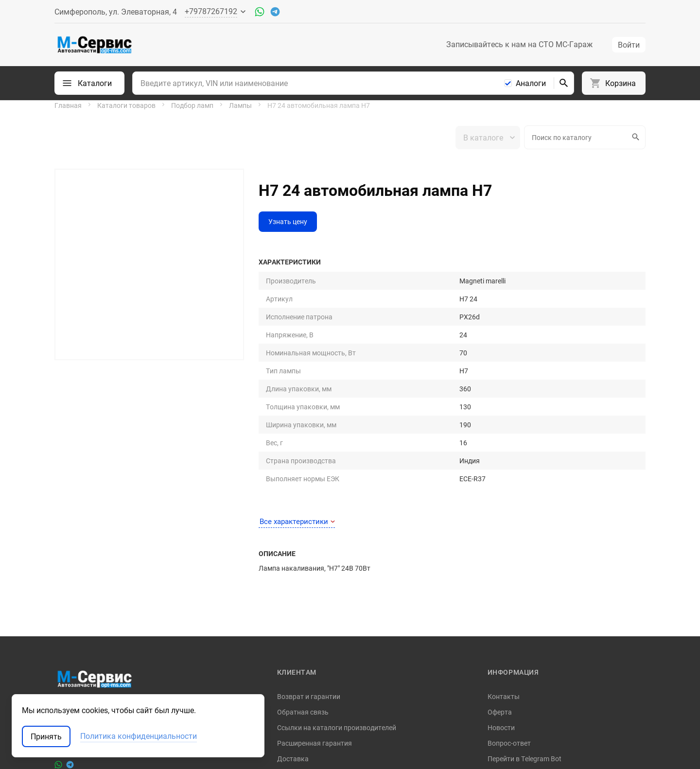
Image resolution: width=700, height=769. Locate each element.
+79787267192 (78, 615)
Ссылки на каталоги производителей (337, 598)
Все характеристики (297, 392)
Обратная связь (303, 582)
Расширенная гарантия (315, 613)
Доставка (293, 629)
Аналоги (531, 83)
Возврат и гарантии (309, 567)
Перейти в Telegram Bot (525, 629)
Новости (501, 598)
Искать (634, 137)
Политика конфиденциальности (539, 644)
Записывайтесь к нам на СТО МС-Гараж (519, 44)
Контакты (504, 567)
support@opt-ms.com (88, 600)
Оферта (500, 582)
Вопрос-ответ (509, 613)
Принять (46, 736)
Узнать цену (288, 221)
